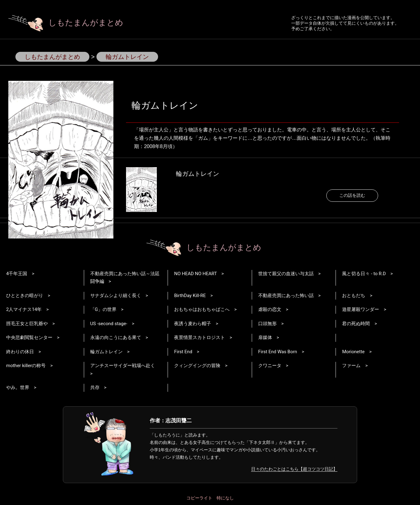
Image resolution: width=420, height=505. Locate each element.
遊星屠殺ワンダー (361, 309)
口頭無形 (267, 324)
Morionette (353, 352)
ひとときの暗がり (25, 296)
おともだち (354, 296)
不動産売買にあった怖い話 (286, 296)
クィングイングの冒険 (197, 366)
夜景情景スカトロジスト (200, 337)
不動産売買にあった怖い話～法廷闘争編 (125, 278)
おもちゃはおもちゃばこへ (202, 309)
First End (183, 352)
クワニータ (270, 366)
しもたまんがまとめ (66, 23)
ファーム (351, 366)
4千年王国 (17, 274)
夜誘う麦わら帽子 (193, 324)
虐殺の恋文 (270, 309)
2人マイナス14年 (24, 309)
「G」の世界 (103, 309)
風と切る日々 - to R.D (364, 274)
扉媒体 (265, 337)
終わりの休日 (20, 352)
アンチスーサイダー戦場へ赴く (123, 366)
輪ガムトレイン (198, 174)
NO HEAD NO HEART (195, 274)
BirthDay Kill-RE (190, 296)
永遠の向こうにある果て (116, 337)
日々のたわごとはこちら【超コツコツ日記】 (294, 469)
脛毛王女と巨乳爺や (27, 324)
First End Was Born (278, 352)
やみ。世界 (18, 387)
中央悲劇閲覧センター (29, 337)
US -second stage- (109, 324)
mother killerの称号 (26, 366)
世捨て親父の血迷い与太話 (286, 274)
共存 (95, 387)
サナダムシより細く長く (116, 296)
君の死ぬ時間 (356, 324)
